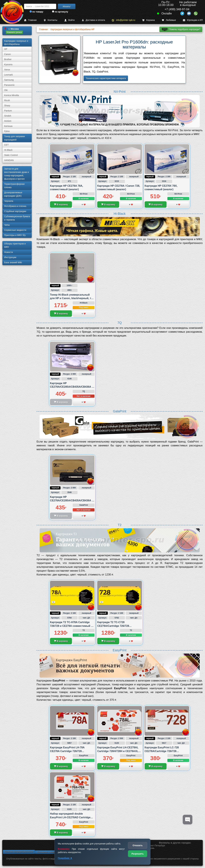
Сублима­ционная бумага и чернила (17, 218)
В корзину (61, 204)
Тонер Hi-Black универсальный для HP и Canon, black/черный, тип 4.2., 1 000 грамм (72, 298)
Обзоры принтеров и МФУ (15, 245)
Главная (30, 20)
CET (6, 145)
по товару (36, 12)
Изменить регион (14, 32)
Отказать (138, 845)
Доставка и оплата (93, 20)
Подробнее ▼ (65, 858)
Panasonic (9, 85)
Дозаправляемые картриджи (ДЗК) (13, 194)
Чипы (7, 225)
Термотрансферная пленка (14, 186)
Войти (70, 20)
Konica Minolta (12, 95)
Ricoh (7, 100)
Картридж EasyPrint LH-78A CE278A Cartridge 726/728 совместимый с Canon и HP (68, 751)
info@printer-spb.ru (124, 20)
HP (6, 49)
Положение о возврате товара (51, 852)
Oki (6, 90)
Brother (8, 59)
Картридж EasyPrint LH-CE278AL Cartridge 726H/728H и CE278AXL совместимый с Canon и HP (118, 751)
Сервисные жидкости (15, 230)
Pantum (8, 111)
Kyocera (8, 64)
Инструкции (10, 257)
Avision (8, 121)
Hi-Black (8, 150)
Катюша (8, 126)
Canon (7, 54)
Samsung (9, 80)
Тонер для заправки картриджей (14, 138)
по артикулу (60, 12)
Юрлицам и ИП (193, 20)
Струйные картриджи (15, 211)
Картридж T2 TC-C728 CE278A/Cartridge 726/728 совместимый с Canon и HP (115, 626)
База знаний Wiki (13, 262)
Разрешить (138, 854)
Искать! (67, 6)
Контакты (50, 20)
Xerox (7, 70)
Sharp (7, 106)
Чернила (9, 201)
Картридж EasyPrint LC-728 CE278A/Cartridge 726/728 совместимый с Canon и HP (162, 751)
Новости (8, 252)
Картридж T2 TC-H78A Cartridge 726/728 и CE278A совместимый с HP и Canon (71, 626)
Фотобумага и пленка (15, 206)
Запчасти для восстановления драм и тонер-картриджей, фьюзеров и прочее (16, 174)
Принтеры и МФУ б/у (15, 235)
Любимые (169, 20)
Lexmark (8, 75)
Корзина (148, 20)
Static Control (11, 155)
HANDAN (9, 160)
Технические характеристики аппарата (106, 78)
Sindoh (8, 116)
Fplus (7, 131)
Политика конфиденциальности (19, 852)
